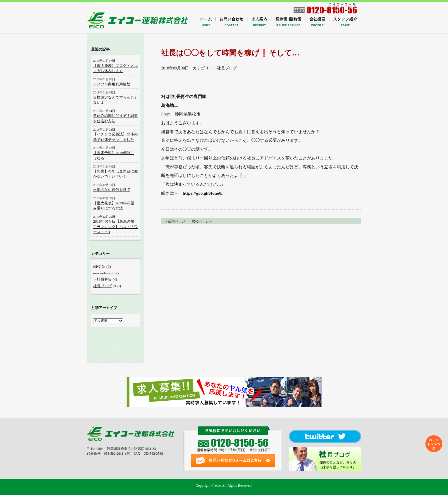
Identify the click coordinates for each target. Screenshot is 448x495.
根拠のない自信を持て (112, 190)
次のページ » (202, 221)
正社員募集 (102, 279)
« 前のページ (175, 221)
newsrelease (102, 273)
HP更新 (99, 267)
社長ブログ (227, 68)
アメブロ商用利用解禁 (112, 84)
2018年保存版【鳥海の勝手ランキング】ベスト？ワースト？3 (115, 227)
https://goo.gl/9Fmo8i (203, 193)
